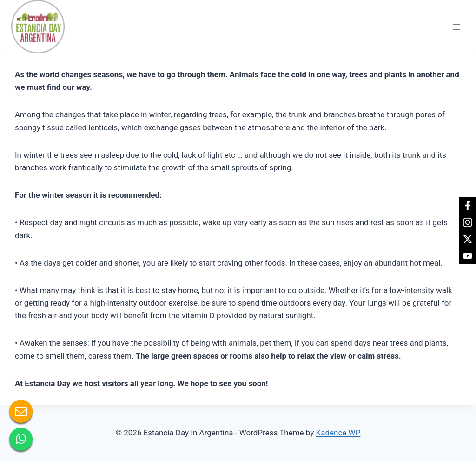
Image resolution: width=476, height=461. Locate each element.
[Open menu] (456, 27)
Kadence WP (338, 433)
